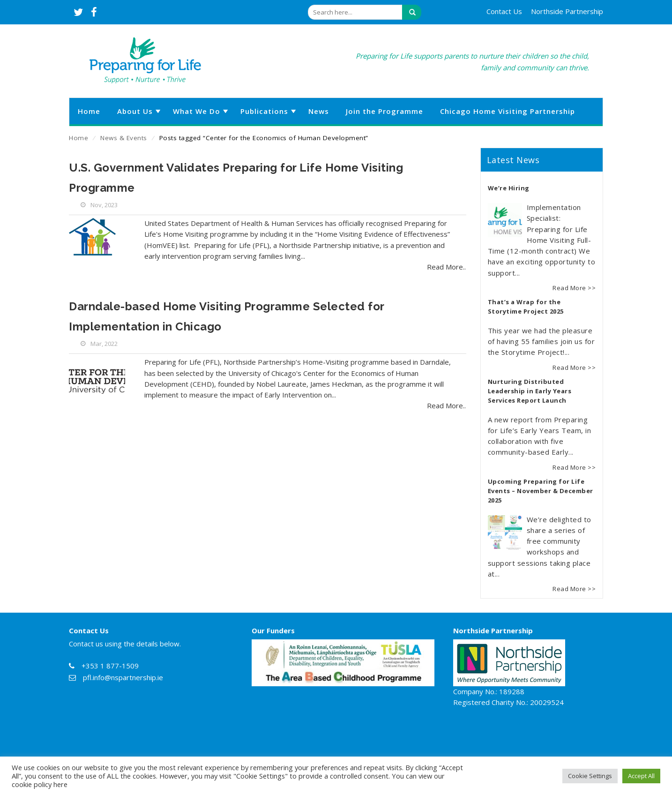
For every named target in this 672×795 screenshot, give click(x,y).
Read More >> (574, 288)
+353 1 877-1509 (110, 666)
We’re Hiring (509, 188)
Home (78, 138)
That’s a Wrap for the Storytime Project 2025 (526, 307)
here (60, 784)
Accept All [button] (641, 776)
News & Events (124, 138)
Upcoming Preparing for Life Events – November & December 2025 (541, 491)
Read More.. (446, 267)
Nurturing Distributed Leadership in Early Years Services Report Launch (530, 391)
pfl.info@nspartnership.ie (123, 677)
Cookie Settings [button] (590, 776)
